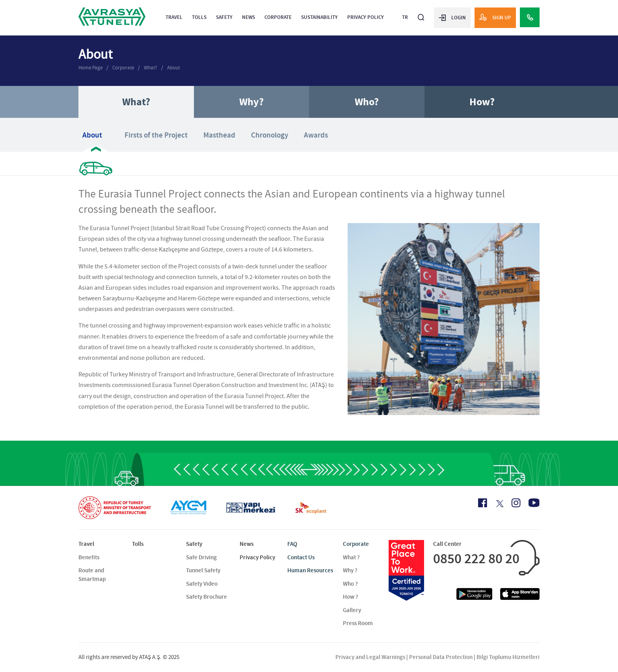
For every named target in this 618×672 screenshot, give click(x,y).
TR (405, 17)
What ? (351, 557)
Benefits (89, 557)
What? (151, 68)
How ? (351, 597)
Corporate (278, 17)
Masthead (219, 135)
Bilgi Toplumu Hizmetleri (508, 657)
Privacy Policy (366, 17)
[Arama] (421, 14)
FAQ (292, 544)
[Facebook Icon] (483, 503)
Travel (174, 17)
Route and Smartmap (92, 574)
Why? (251, 102)
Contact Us (301, 557)
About (173, 68)
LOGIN (452, 17)
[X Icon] (499, 504)
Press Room (358, 623)
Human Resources (310, 570)
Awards (316, 135)
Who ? (350, 584)
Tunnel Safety (203, 570)
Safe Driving (201, 557)
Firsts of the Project (156, 135)
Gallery (352, 610)
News (249, 17)
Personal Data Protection (441, 657)
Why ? (350, 570)
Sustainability (319, 17)
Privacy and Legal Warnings (370, 657)
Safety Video (202, 584)
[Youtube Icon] (534, 503)
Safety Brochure (207, 597)
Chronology (270, 135)
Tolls (199, 17)
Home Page (90, 68)
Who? (367, 102)
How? (482, 102)
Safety (224, 17)
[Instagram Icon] (516, 503)
